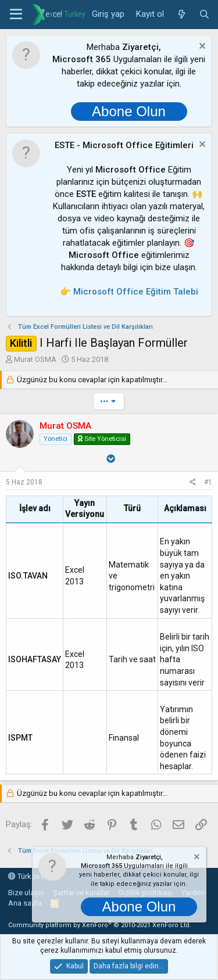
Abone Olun (129, 111)
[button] (16, 15)
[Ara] (204, 15)
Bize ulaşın (26, 893)
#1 (208, 482)
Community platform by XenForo (100, 925)
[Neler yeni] (181, 15)
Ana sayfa (25, 903)
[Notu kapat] (201, 47)
